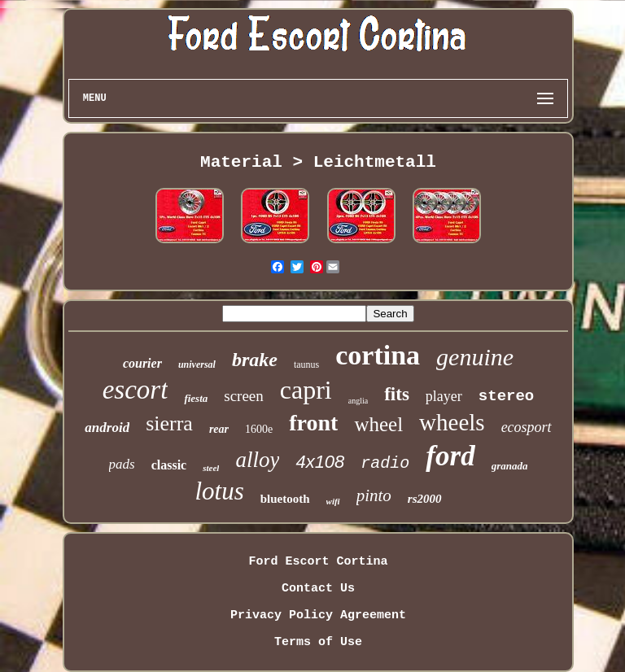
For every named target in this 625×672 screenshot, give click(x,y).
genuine (475, 357)
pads (122, 464)
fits (397, 394)
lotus (219, 491)
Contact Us (318, 589)
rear (219, 429)
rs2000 (425, 499)
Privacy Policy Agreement (318, 615)
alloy (257, 460)
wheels (452, 422)
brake (255, 360)
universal (197, 364)
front (313, 423)
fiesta (196, 398)
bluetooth (285, 499)
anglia (358, 401)
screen (244, 396)
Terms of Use (318, 642)
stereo (506, 396)
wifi (333, 501)
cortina (378, 355)
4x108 (320, 462)
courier (142, 363)
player (444, 396)
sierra (169, 423)
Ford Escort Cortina (318, 562)
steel (211, 468)
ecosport (527, 427)
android (107, 428)
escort (135, 390)
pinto (374, 495)
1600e (259, 429)
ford (450, 456)
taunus (306, 364)
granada (510, 466)
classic (169, 465)
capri (306, 390)
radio (385, 463)
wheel (378, 424)
